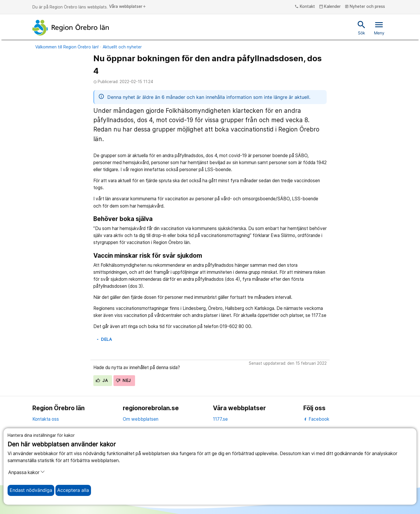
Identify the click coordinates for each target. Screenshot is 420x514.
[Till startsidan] (71, 28)
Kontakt (305, 7)
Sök (362, 27)
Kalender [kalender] (330, 7)
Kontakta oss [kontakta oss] (46, 419)
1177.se (220, 419)
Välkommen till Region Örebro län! (67, 47)
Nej (123, 380)
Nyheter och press (365, 7)
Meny (379, 27)
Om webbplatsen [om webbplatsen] (141, 419)
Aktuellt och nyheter (122, 47)
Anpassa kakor (27, 472)
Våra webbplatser (128, 7)
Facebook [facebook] (316, 419)
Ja (102, 380)
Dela (104, 339)
